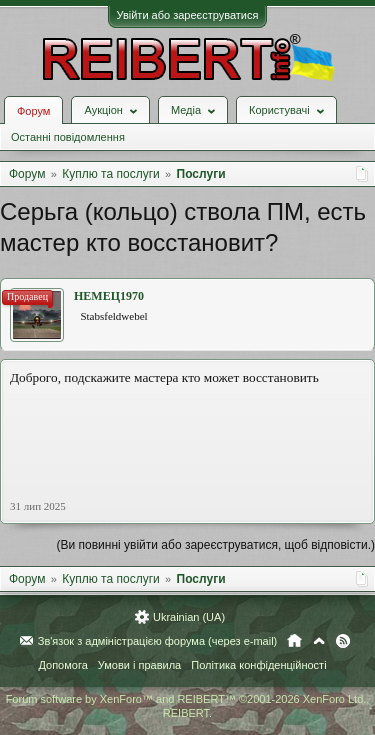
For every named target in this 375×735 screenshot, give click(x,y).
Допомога (62, 665)
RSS (343, 641)
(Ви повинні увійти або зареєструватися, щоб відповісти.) (216, 545)
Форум (33, 111)
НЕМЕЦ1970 (109, 296)
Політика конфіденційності (258, 665)
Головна (294, 641)
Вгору (319, 641)
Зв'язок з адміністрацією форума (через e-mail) (158, 641)
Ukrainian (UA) (189, 617)
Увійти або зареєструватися (188, 15)
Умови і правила (139, 665)
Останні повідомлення (68, 137)
